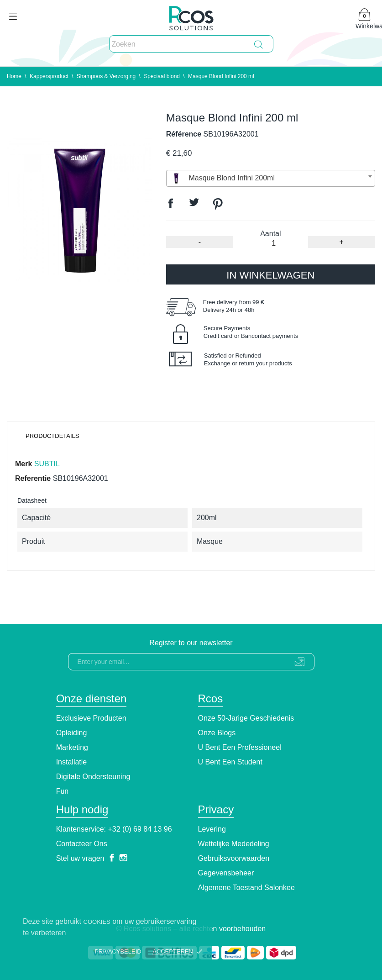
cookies (97, 922)
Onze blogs (217, 733)
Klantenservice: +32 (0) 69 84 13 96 (114, 829)
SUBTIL (47, 464)
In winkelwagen (270, 275)
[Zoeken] (191, 44)
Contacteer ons (82, 844)
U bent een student (230, 762)
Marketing (72, 747)
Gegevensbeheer (226, 873)
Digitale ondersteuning (93, 777)
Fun (63, 791)
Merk (24, 464)
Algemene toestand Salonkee (246, 888)
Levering (212, 829)
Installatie (72, 762)
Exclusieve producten (91, 718)
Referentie (33, 478)
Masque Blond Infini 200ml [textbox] (222, 178)
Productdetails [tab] (52, 436)
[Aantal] (274, 243)
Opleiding (72, 733)
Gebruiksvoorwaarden (234, 858)
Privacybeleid (118, 951)
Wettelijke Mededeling (234, 844)
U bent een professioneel (240, 747)
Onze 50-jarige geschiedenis (246, 718)
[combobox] (271, 178)
